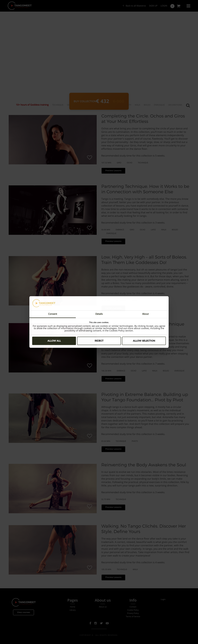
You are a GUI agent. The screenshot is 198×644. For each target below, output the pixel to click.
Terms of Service (133, 617)
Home (73, 607)
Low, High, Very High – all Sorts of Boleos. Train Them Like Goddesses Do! (144, 260)
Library (73, 610)
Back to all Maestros (134, 6)
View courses (24, 612)
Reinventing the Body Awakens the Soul (144, 465)
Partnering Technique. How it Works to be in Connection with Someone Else (145, 189)
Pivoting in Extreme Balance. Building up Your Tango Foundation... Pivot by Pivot (145, 397)
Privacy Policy (133, 613)
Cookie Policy (133, 610)
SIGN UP (153, 6)
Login (164, 6)
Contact (133, 607)
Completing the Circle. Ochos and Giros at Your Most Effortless (143, 119)
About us (103, 607)
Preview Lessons (113, 170)
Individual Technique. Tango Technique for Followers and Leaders (143, 327)
